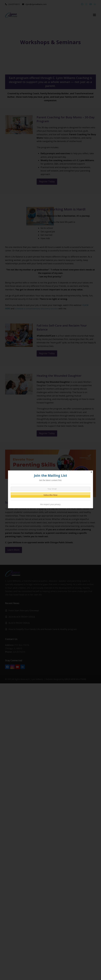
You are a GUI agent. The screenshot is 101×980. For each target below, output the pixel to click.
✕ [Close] (91, 472)
